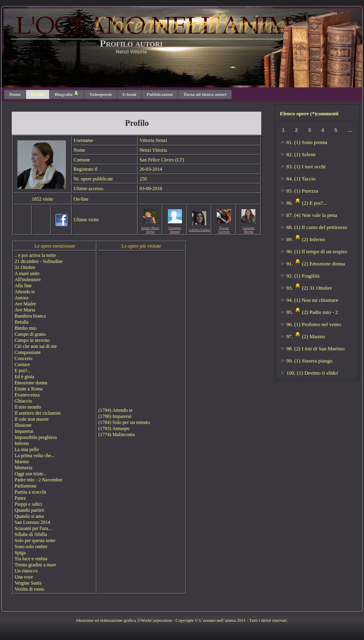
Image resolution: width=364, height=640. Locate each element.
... (350, 130)
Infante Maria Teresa (150, 230)
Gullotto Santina (200, 230)
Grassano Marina (249, 230)
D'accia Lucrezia (224, 230)
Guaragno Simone (175, 230)
